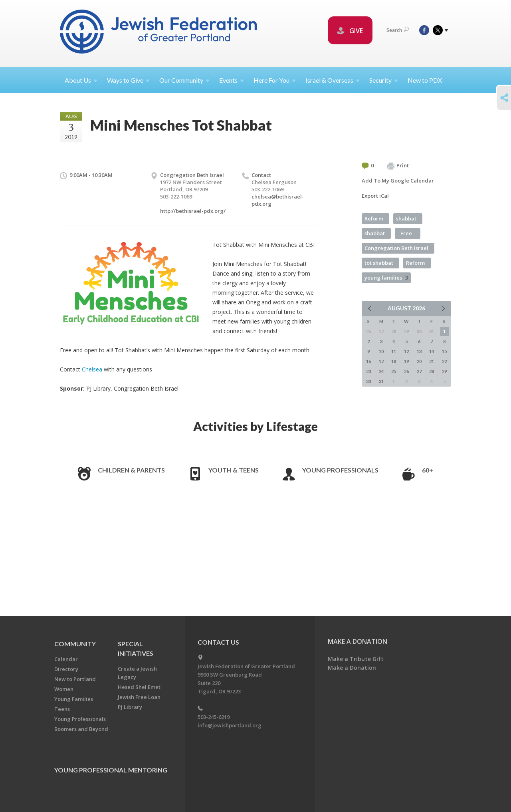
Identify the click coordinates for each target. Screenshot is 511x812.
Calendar (66, 659)
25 (394, 371)
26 (406, 371)
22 (444, 361)
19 (406, 361)
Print (398, 166)
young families (386, 278)
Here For (275, 80)
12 (406, 351)
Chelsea (92, 369)
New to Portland (75, 679)
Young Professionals (340, 470)
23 (368, 371)
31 (381, 381)
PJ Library (130, 707)
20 (419, 361)
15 (444, 351)
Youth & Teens (234, 470)
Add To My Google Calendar (398, 181)
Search (398, 30)
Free (406, 233)
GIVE (350, 31)
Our (184, 80)
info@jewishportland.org (230, 725)
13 (419, 351)
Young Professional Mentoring (111, 770)
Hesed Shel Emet (139, 687)
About (81, 80)
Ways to (128, 80)
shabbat (406, 218)
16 (368, 361)
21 (432, 361)
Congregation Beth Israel (396, 248)
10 (381, 351)
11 (394, 351)
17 (381, 361)
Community (75, 644)
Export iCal (375, 196)
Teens (62, 709)
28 (432, 371)
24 (381, 371)
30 (368, 381)
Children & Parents (131, 470)
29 (444, 371)
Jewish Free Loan (139, 697)
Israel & (333, 80)
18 (394, 361)
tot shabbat (379, 263)
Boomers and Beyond (81, 729)
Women (64, 689)
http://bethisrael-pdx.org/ (193, 211)
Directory (66, 669)
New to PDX (425, 80)
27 (419, 371)
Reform (374, 218)
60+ (428, 470)
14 (432, 351)
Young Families (74, 699)
